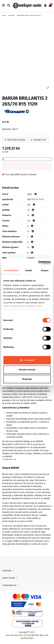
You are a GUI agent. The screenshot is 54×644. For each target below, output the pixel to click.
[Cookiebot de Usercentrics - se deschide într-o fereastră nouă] (38, 263)
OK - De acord (27, 360)
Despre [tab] (45, 270)
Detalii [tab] (29, 270)
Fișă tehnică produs (15, 140)
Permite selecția (27, 370)
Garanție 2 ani (39, 140)
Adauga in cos (27, 166)
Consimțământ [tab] (11, 270)
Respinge (27, 379)
